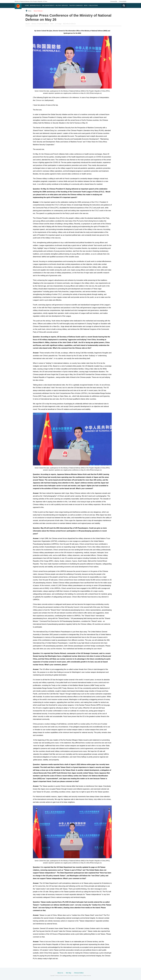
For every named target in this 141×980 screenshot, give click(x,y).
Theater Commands (76, 5)
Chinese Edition (79, 973)
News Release (38, 11)
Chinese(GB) (114, 1)
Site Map (69, 973)
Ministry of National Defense (40, 24)
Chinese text (40, 100)
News (86, 5)
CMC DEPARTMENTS (48, 5)
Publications (93, 5)
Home (27, 5)
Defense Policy (35, 5)
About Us (60, 973)
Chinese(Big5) (123, 1)
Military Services (62, 5)
